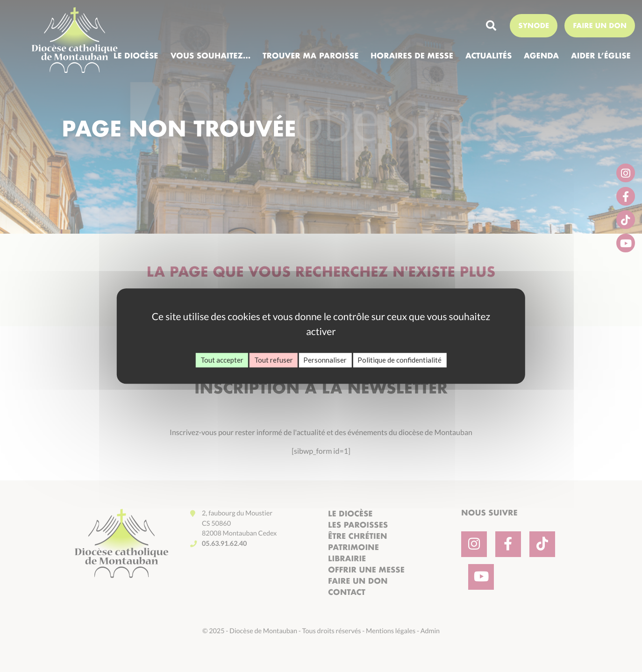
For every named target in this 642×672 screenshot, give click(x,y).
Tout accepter (222, 360)
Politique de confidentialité (399, 360)
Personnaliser (325, 360)
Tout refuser (274, 360)
